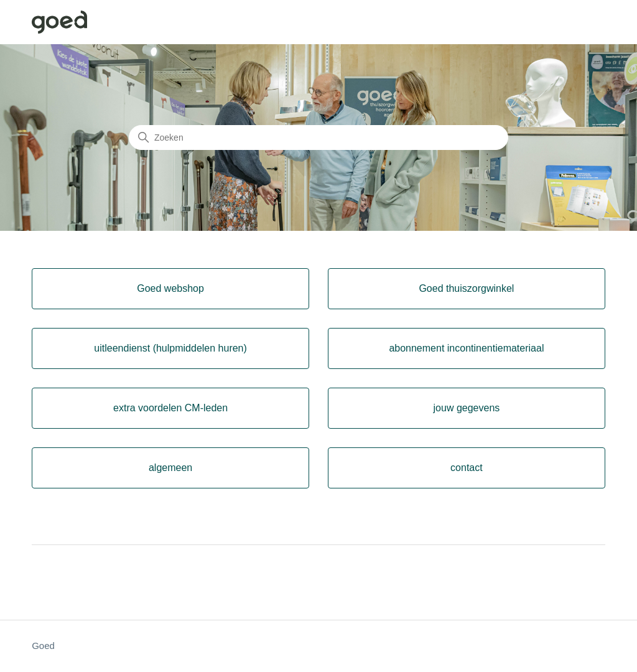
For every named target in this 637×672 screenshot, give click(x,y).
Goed (43, 646)
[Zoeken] (318, 138)
